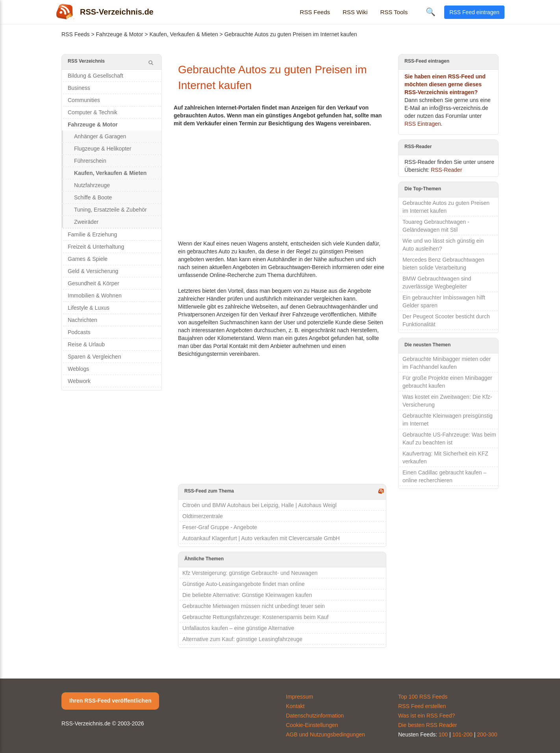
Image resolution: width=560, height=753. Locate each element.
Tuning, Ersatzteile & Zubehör (110, 210)
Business (79, 88)
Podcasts (79, 332)
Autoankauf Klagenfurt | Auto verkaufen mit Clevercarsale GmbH (261, 538)
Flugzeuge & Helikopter (103, 149)
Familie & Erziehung (92, 234)
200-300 (487, 734)
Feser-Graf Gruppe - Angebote (220, 527)
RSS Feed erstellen (422, 706)
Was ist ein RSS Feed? (426, 716)
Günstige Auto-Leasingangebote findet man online (244, 584)
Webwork (79, 381)
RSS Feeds (315, 12)
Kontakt (295, 706)
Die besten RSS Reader (427, 725)
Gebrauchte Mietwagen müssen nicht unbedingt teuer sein (254, 606)
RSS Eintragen (423, 124)
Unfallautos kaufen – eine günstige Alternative (238, 628)
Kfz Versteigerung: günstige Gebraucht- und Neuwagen (250, 573)
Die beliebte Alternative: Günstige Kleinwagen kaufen (247, 595)
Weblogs (78, 369)
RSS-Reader (446, 170)
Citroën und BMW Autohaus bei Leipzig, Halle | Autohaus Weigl (260, 505)
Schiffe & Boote (93, 197)
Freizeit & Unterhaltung (96, 247)
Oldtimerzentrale (203, 516)
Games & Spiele (88, 259)
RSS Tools (394, 12)
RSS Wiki (355, 12)
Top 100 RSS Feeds (423, 697)
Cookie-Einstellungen (312, 725)
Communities (84, 100)
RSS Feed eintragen (474, 12)
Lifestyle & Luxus (89, 308)
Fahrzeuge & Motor (120, 34)
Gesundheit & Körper (94, 283)
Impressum (299, 697)
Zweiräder (86, 222)
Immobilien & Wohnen (95, 296)
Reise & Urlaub (86, 344)
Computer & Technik (93, 112)
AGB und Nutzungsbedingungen (325, 734)
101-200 (463, 734)
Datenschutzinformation (315, 716)
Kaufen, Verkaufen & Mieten (184, 34)
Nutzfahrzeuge (92, 185)
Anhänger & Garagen (100, 136)
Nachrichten (83, 320)
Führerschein (90, 161)
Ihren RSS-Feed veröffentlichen (110, 701)
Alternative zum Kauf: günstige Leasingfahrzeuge (242, 639)
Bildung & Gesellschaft (95, 76)
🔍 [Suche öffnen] (431, 12)
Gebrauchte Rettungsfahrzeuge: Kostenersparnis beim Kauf (255, 617)
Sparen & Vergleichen (94, 357)
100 (443, 734)
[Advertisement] (282, 182)
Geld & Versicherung (93, 271)
